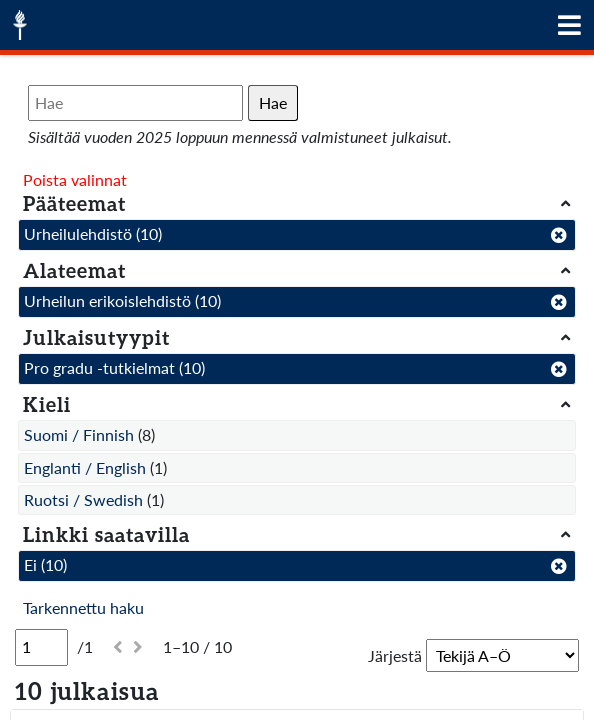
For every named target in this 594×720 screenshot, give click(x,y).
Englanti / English (85, 467)
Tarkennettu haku (83, 607)
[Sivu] (41, 647)
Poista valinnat (75, 179)
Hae (273, 102)
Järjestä (395, 655)
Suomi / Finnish (79, 434)
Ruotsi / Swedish (83, 499)
